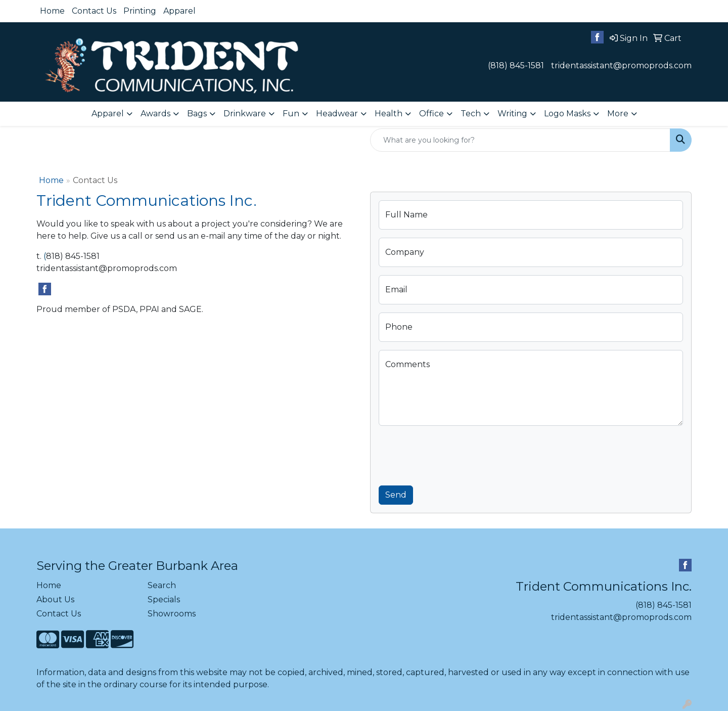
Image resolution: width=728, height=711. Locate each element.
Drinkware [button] (245, 114)
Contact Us (94, 11)
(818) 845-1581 (516, 65)
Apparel (179, 11)
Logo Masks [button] (567, 114)
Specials (164, 599)
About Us (55, 599)
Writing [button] (512, 114)
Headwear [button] (337, 114)
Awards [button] (155, 114)
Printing (140, 11)
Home (52, 11)
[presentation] (456, 454)
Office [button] (431, 114)
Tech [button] (471, 114)
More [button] (618, 114)
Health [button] (389, 114)
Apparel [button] (108, 114)
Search (162, 585)
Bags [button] (197, 114)
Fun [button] (291, 114)
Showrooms (172, 614)
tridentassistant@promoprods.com (621, 65)
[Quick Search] (520, 140)
